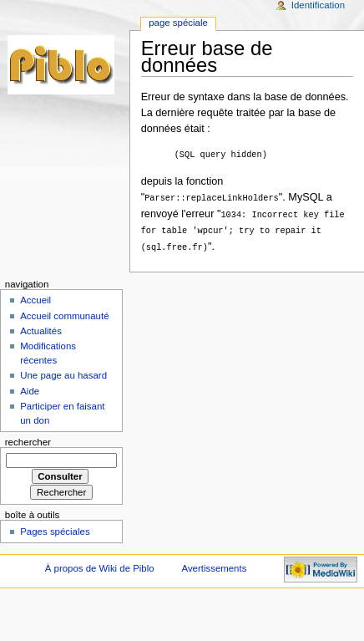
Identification (318, 5)
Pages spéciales (55, 529)
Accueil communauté (64, 313)
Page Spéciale (178, 23)
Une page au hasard (63, 373)
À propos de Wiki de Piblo (100, 566)
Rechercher (28, 440)
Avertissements (214, 566)
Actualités (41, 328)
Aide (30, 389)
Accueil (35, 298)
